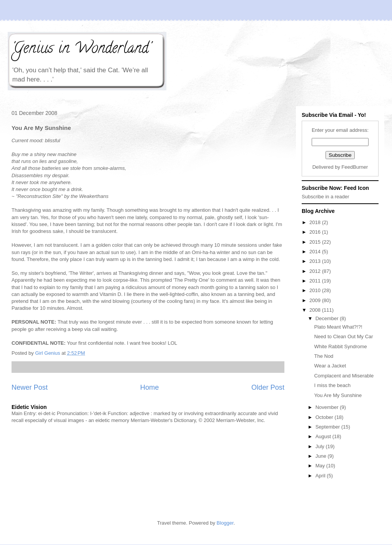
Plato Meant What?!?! (338, 327)
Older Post (268, 387)
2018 (316, 222)
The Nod (324, 356)
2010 (316, 290)
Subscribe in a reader (326, 197)
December (328, 318)
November (328, 407)
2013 (316, 261)
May (321, 466)
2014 (316, 252)
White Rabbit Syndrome (340, 346)
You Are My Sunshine (338, 395)
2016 (316, 232)
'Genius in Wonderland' (81, 49)
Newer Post (30, 387)
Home (150, 387)
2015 (316, 242)
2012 (316, 271)
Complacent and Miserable (344, 376)
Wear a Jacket (330, 366)
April (321, 476)
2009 (316, 300)
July (321, 446)
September (328, 427)
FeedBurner (355, 167)
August (324, 436)
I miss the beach (332, 385)
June (322, 456)
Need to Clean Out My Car (343, 336)
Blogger (225, 523)
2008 (316, 310)
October (325, 417)
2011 (316, 281)
